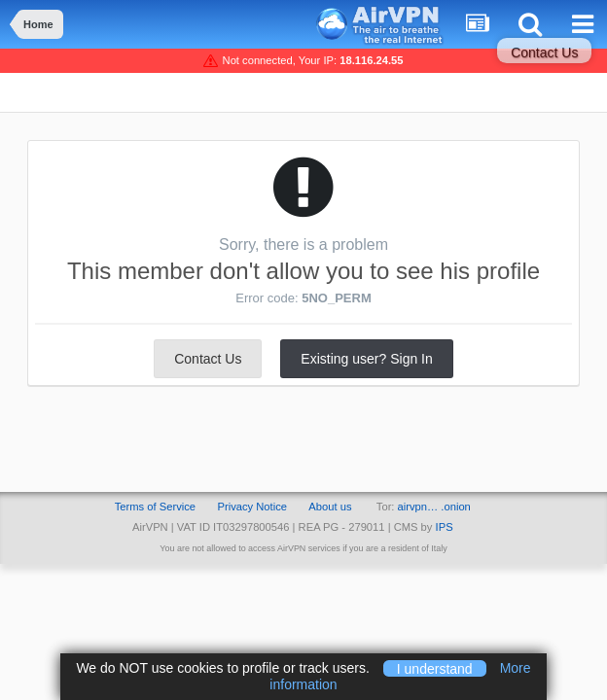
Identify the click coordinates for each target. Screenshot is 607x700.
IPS (445, 527)
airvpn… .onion (434, 507)
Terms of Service (155, 507)
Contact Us (544, 52)
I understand (435, 668)
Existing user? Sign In (366, 359)
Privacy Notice (252, 507)
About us (330, 507)
